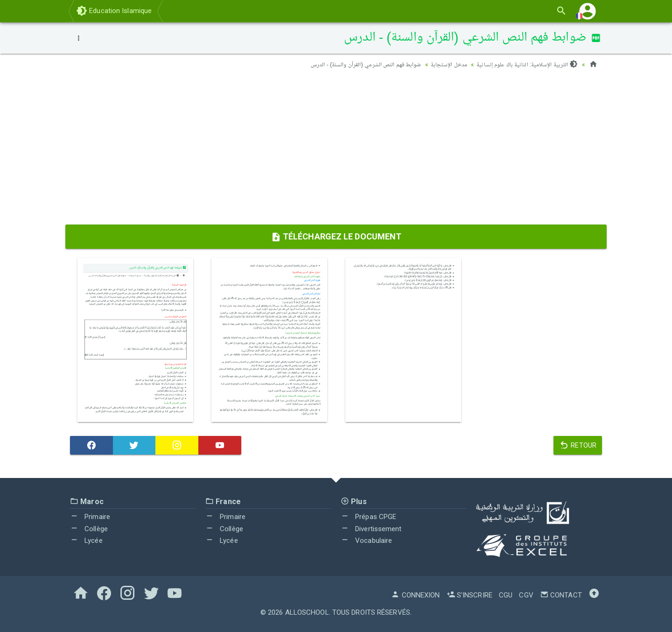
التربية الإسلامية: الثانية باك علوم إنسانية (524, 64)
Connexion (415, 595)
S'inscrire (469, 595)
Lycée (86, 541)
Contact (561, 595)
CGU (506, 595)
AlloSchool (307, 612)
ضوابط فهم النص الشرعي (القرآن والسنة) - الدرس (356, 64)
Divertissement (371, 529)
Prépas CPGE (368, 517)
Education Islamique (114, 11)
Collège (89, 529)
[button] (588, 11)
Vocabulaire (366, 541)
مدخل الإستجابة (442, 64)
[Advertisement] (336, 150)
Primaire (90, 517)
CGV (526, 595)
